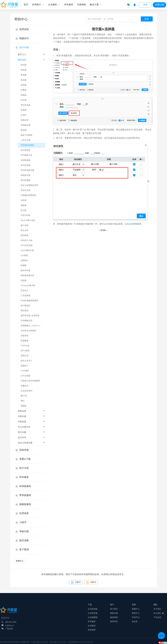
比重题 (24, 90)
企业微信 (92, 626)
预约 (23, 401)
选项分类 (24, 356)
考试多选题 (25, 165)
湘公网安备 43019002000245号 (81, 642)
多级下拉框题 (26, 135)
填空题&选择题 (27, 145)
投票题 (24, 110)
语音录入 (24, 291)
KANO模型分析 (27, 250)
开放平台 (136, 617)
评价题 (24, 200)
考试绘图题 (25, 180)
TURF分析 (25, 346)
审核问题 (24, 531)
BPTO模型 (25, 351)
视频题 (24, 406)
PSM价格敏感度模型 (29, 301)
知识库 (135, 622)
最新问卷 (114, 613)
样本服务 (92, 622)
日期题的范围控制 (28, 195)
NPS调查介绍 (26, 155)
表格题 (24, 95)
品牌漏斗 (24, 260)
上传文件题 (25, 140)
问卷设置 (31, 422)
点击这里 (129, 224)
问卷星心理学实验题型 (30, 381)
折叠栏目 (24, 386)
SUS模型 (24, 255)
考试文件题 (25, 190)
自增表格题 (25, 160)
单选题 (24, 75)
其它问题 (31, 432)
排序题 (24, 85)
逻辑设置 (31, 411)
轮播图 (24, 265)
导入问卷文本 (31, 427)
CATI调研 (25, 371)
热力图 (24, 210)
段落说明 (24, 120)
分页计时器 (25, 215)
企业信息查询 (26, 391)
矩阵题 (24, 70)
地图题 (24, 205)
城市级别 (24, 311)
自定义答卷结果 (31, 443)
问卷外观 (31, 416)
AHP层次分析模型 (28, 331)
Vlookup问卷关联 (28, 286)
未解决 (91, 582)
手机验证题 (25, 125)
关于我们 (157, 609)
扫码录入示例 (26, 240)
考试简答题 (25, 150)
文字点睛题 (25, 376)
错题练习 (24, 366)
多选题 (24, 80)
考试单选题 (25, 105)
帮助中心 (136, 613)
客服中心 (20, 561)
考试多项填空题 (27, 170)
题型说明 (31, 60)
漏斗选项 (24, 225)
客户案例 (24, 550)
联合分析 (24, 230)
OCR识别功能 (27, 245)
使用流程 (24, 29)
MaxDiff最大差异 (28, 220)
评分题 (24, 100)
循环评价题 (25, 270)
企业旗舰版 (93, 617)
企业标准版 (93, 609)
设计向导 (31, 438)
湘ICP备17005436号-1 (58, 642)
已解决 (76, 582)
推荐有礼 (114, 622)
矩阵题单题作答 (27, 275)
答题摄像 (24, 341)
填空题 (24, 65)
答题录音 (24, 336)
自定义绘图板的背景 (29, 185)
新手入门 (31, 55)
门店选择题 (25, 296)
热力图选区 (25, 306)
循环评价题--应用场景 (30, 316)
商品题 (24, 130)
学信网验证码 (26, 321)
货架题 (24, 281)
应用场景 (92, 630)
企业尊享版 (93, 613)
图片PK (24, 396)
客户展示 (114, 609)
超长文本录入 (26, 361)
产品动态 (157, 617)
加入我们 (159, 613)
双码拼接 (24, 235)
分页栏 (24, 115)
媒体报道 (114, 617)
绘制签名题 (25, 175)
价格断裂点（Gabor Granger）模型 (33, 326)
